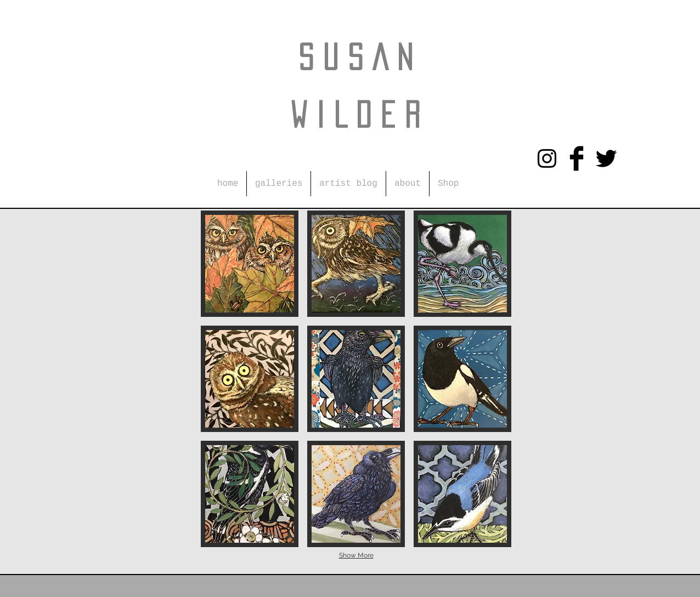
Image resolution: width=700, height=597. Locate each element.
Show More (356, 555)
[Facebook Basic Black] (577, 158)
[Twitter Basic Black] (606, 158)
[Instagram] (547, 158)
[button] (279, 184)
